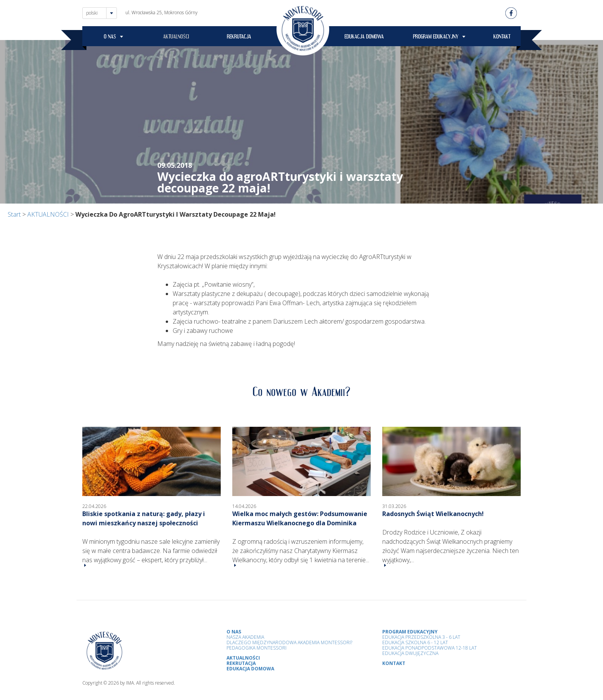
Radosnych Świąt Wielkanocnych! (433, 514)
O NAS (110, 38)
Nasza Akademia (245, 637)
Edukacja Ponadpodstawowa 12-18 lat (430, 648)
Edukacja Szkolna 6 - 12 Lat (415, 642)
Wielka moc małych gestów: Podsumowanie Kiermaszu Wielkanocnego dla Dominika (300, 518)
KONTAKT (502, 38)
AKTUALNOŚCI (176, 38)
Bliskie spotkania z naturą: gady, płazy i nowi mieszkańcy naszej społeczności (144, 518)
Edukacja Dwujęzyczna (410, 653)
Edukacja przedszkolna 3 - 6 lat (421, 637)
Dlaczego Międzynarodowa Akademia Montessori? (289, 642)
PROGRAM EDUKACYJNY (436, 38)
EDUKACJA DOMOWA (364, 38)
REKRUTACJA (239, 38)
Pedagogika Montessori (257, 648)
